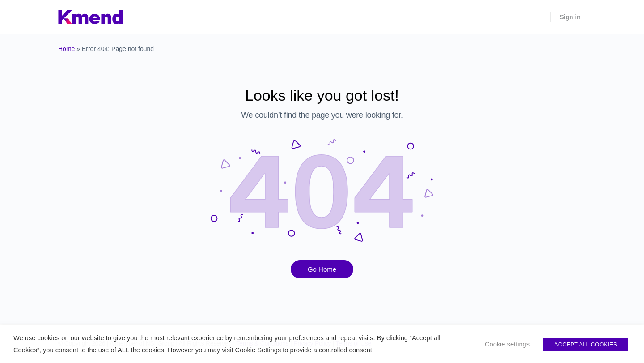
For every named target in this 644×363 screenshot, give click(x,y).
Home (66, 49)
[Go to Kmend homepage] (91, 16)
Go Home (322, 269)
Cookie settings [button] (507, 344)
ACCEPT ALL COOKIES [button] (586, 344)
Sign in (570, 17)
